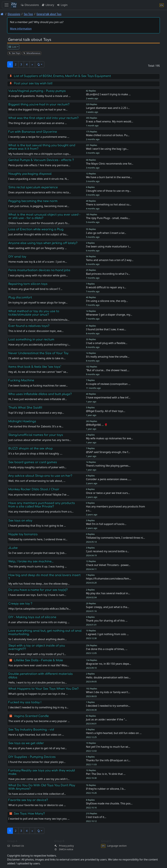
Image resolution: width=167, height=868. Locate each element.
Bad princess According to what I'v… (108, 274)
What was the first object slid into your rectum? (43, 118)
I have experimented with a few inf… (108, 397)
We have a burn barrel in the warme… (109, 177)
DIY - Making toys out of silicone (32, 617)
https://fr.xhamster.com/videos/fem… (109, 579)
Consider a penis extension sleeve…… (109, 479)
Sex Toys (28, 14)
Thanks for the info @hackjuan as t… (108, 760)
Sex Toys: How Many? (29, 814)
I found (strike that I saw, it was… (106, 329)
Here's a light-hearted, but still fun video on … (114, 733)
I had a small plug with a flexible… (107, 343)
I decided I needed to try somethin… (108, 706)
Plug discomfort (20, 297)
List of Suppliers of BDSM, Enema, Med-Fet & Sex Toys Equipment (62, 76)
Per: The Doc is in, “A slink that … (106, 774)
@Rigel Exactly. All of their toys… (106, 411)
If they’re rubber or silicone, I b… (106, 789)
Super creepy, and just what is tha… (108, 607)
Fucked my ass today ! (25, 702)
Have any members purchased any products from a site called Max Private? (42, 505)
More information (21, 29)
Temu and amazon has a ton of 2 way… (110, 260)
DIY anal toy (17, 257)
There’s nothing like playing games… (108, 466)
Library (48, 5)
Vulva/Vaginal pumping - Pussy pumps (37, 91)
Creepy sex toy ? (20, 604)
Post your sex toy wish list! (33, 83)
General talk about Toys (49, 14)
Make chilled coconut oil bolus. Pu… (108, 135)
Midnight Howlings (22, 421)
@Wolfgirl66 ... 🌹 (97, 425)
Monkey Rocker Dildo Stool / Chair (34, 489)
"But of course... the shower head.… (108, 370)
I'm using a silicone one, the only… (107, 301)
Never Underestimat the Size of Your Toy (38, 353)
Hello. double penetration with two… (108, 677)
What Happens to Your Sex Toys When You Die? (43, 689)
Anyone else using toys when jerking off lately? (43, 243)
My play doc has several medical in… (108, 593)
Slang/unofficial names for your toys (36, 435)
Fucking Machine (21, 380)
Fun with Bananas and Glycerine (33, 132)
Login (62, 5)
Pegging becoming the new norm (33, 201)
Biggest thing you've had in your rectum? (39, 104)
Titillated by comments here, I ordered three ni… (115, 538)
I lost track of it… (96, 817)
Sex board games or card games (33, 462)
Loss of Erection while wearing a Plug (36, 229)
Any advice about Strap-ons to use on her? (40, 476)
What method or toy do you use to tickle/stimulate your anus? (34, 313)
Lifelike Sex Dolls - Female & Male (38, 660)
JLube (13, 548)
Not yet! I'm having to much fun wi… (108, 747)
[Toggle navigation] (7, 5)
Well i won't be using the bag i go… (107, 149)
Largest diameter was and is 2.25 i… (108, 108)
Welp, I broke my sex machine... (31, 561)
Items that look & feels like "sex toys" (35, 367)
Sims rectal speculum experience (33, 187)
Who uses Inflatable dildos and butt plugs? (40, 394)
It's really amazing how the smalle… (108, 357)
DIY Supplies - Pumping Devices (32, 757)
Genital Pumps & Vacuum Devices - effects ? (41, 160)
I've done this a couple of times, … (107, 649)
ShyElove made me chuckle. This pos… (109, 803)
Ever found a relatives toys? (29, 326)
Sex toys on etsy (20, 521)
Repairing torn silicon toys (28, 284)
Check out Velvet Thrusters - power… (108, 565)
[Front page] (2, 14)
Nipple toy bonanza (23, 534)
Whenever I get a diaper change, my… (109, 315)
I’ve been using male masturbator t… (108, 246)
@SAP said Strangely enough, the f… (108, 452)
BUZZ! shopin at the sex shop (30, 448)
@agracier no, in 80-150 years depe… (108, 664)
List (12, 47)
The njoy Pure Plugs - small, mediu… (108, 218)
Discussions (30, 5)
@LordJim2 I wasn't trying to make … (108, 94)
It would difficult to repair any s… (106, 287)
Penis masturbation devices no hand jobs (39, 270)
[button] (40, 64)
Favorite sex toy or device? (28, 800)
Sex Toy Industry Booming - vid (31, 730)
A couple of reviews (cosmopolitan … (108, 384)
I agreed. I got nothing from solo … (107, 634)
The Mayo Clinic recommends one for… (110, 164)
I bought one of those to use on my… (108, 191)
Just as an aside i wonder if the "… (106, 719)
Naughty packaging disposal (30, 174)
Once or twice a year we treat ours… (108, 493)
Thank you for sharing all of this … (107, 621)
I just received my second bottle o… (107, 551)
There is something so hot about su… (109, 204)
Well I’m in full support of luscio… (106, 524)
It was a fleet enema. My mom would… (110, 121)
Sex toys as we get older (26, 743)
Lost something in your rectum (31, 339)
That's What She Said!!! (25, 408)
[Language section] (162, 5)
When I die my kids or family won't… (108, 692)
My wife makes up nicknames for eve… (110, 438)
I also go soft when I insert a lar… (106, 233)
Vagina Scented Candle (31, 716)
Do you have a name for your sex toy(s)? (38, 590)
